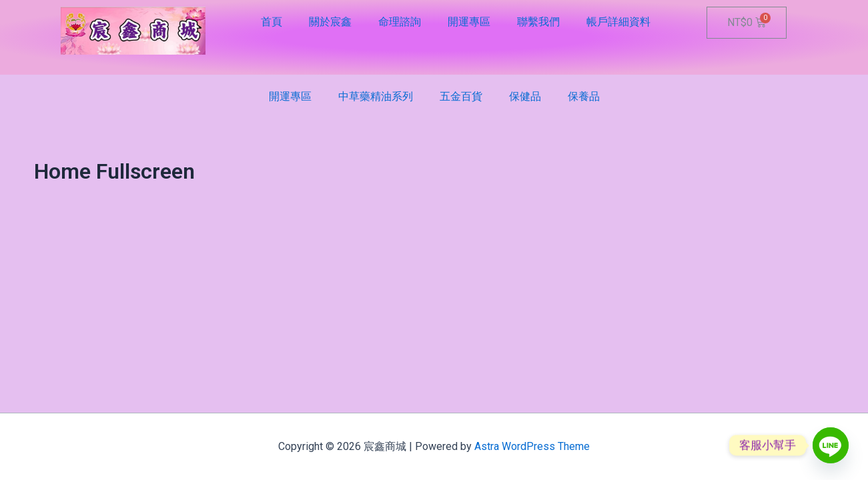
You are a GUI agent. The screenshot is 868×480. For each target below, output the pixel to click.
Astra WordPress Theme (532, 446)
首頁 (272, 22)
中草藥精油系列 (376, 96)
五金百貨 (461, 96)
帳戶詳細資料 (618, 22)
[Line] (831, 445)
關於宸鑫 (330, 22)
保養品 (584, 96)
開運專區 (469, 22)
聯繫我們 (538, 22)
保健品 (525, 96)
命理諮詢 (400, 22)
